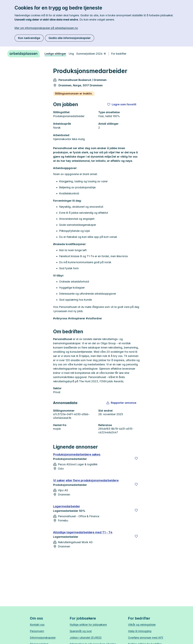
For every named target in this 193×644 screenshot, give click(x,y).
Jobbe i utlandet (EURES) (86, 638)
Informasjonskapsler (43, 638)
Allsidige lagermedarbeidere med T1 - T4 (83, 532)
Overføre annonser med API (146, 638)
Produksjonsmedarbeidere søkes (77, 454)
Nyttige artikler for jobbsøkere (88, 625)
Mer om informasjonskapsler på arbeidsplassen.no (46, 28)
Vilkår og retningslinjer (142, 625)
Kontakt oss (37, 625)
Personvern (37, 631)
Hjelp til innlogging (140, 631)
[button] (121, 403)
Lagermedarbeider (67, 506)
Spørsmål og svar (81, 631)
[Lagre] (136, 458)
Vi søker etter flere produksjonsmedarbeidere (86, 480)
